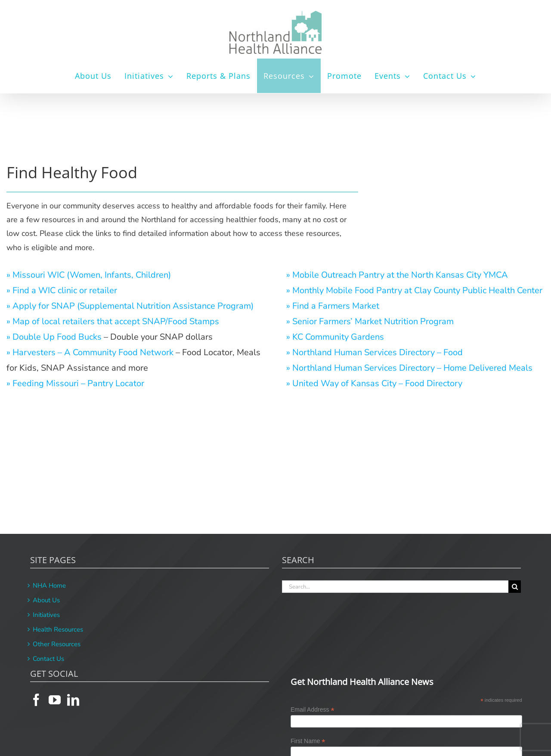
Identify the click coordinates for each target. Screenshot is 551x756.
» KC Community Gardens (335, 337)
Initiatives (46, 615)
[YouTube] (55, 700)
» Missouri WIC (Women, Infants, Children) (89, 275)
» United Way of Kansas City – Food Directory (374, 383)
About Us (46, 600)
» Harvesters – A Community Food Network (90, 352)
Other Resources (57, 644)
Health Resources (58, 629)
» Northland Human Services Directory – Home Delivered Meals (409, 368)
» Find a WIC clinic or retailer (62, 290)
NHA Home (49, 586)
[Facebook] (36, 700)
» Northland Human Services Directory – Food (375, 352)
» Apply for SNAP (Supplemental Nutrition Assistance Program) (130, 306)
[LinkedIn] (73, 700)
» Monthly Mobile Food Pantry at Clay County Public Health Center (414, 290)
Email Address (313, 710)
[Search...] (395, 587)
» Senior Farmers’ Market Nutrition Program (370, 321)
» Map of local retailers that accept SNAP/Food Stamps (113, 321)
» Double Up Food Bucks (54, 337)
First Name (308, 741)
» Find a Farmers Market (333, 306)
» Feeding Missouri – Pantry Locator (75, 383)
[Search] (515, 587)
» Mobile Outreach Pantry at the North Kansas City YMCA (397, 275)
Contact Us (48, 659)
